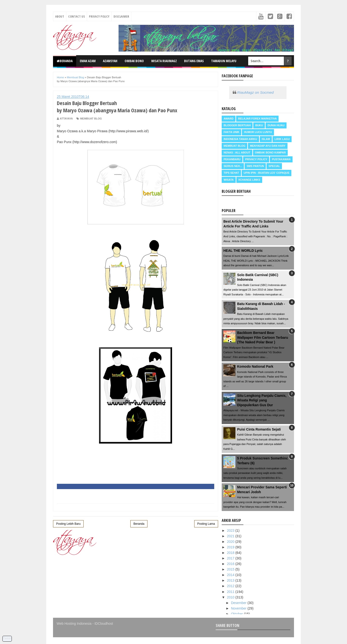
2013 (231, 580)
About (60, 16)
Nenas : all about (237, 153)
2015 (231, 569)
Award (229, 119)
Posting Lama (206, 524)
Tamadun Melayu (224, 61)
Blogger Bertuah (237, 125)
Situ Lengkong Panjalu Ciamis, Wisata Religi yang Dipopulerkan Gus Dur (262, 400)
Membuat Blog (91, 119)
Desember (239, 603)
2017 (231, 558)
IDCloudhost (104, 624)
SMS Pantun (255, 166)
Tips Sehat (231, 173)
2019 (231, 547)
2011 (231, 592)
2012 (231, 586)
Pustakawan (281, 159)
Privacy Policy (99, 16)
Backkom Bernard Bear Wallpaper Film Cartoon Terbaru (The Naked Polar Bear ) (263, 337)
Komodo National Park (255, 366)
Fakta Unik (231, 132)
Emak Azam (88, 61)
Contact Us (77, 16)
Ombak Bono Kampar (270, 153)
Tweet (7, 638)
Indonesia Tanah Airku (240, 139)
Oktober (237, 614)
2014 (231, 575)
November (239, 608)
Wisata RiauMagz (164, 61)
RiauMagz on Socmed (255, 92)
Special (274, 166)
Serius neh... (233, 166)
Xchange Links (249, 180)
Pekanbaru (232, 159)
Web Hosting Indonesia (74, 624)
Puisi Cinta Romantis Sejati (259, 429)
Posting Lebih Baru (68, 524)
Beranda (65, 61)
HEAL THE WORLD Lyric (243, 251)
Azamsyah (110, 61)
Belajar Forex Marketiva (257, 119)
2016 (231, 564)
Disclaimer (121, 16)
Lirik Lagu (282, 139)
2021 (231, 536)
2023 (231, 531)
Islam (266, 139)
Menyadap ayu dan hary (268, 146)
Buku (259, 125)
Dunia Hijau (276, 125)
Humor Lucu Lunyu (258, 132)
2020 (231, 542)
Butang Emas (194, 61)
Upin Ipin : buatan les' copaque (267, 173)
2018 (231, 553)
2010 (231, 597)
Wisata (229, 180)
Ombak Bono (134, 61)
